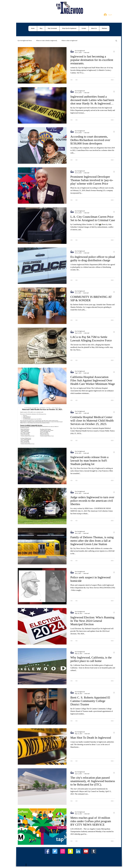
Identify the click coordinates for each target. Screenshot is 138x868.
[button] (116, 41)
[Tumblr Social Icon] (94, 851)
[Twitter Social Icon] (55, 851)
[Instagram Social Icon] (63, 851)
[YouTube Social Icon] (86, 851)
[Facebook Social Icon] (47, 851)
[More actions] (115, 52)
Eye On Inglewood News (25, 40)
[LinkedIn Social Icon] (78, 851)
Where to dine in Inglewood (69, 40)
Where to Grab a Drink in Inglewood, (47, 40)
